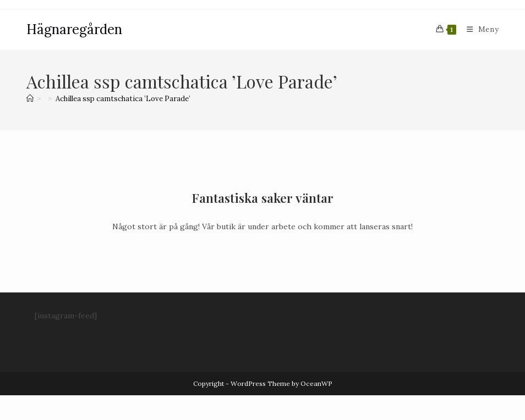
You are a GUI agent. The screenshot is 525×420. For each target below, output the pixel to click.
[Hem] (30, 99)
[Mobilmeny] (479, 29)
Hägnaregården (74, 29)
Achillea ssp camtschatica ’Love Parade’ (123, 99)
